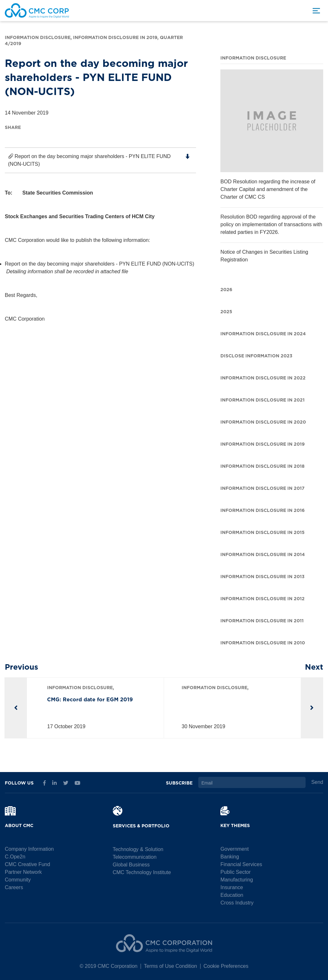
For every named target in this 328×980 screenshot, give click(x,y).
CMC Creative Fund (27, 864)
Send (317, 782)
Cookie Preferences (226, 966)
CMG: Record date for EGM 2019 (90, 699)
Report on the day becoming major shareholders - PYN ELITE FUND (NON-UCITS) (99, 160)
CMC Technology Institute (142, 872)
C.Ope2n (15, 857)
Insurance (232, 887)
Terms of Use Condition (170, 966)
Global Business (131, 865)
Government (234, 849)
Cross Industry (237, 903)
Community (18, 880)
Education (232, 895)
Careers (14, 887)
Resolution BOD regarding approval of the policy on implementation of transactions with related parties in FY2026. (271, 224)
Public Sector (235, 872)
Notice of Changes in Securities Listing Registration (264, 256)
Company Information (29, 849)
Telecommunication (135, 857)
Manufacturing (237, 880)
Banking (230, 857)
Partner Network (23, 872)
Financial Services (241, 864)
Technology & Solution (138, 849)
